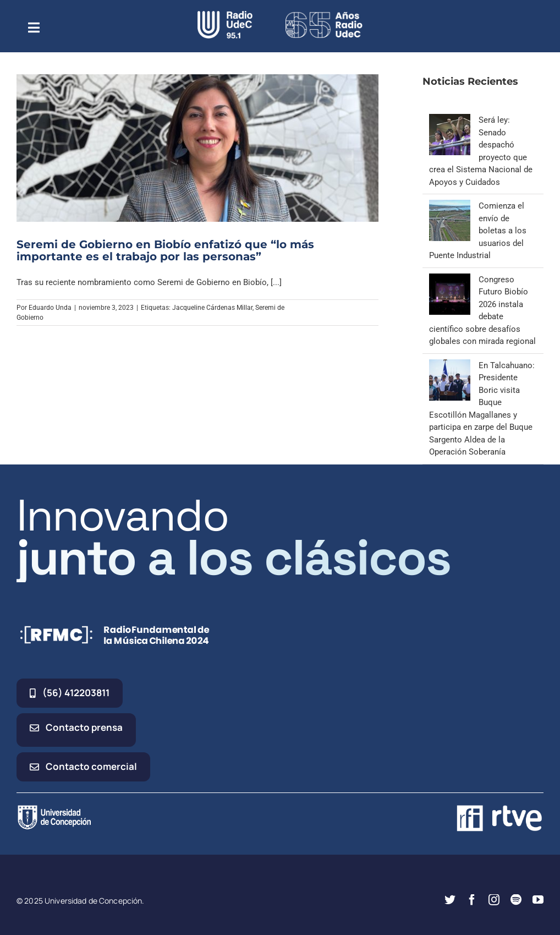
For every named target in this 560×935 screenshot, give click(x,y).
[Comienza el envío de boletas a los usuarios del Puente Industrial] (450, 206)
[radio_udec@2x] (225, 15)
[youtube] (538, 900)
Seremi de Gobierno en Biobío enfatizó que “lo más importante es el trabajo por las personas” (165, 250)
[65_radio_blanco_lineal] (324, 15)
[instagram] (494, 900)
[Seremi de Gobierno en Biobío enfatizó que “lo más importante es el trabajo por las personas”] (197, 148)
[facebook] (472, 900)
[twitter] (450, 900)
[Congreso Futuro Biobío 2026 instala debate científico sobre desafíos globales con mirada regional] (450, 280)
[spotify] (516, 900)
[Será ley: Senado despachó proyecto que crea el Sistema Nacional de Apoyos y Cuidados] (450, 120)
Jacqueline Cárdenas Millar (212, 308)
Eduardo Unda (50, 308)
